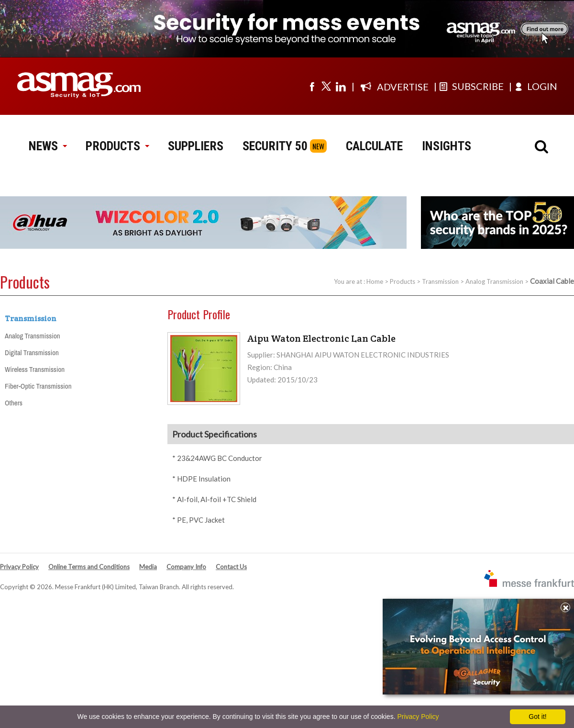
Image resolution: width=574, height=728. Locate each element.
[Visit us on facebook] (312, 86)
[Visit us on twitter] (326, 86)
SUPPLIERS (196, 146)
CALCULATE (374, 146)
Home (375, 281)
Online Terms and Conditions (89, 567)
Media (148, 567)
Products (403, 281)
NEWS (48, 146)
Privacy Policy (19, 567)
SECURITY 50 (275, 146)
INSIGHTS (447, 146)
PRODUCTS (117, 146)
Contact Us (231, 567)
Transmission (440, 281)
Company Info (186, 567)
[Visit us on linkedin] (341, 86)
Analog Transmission (494, 281)
